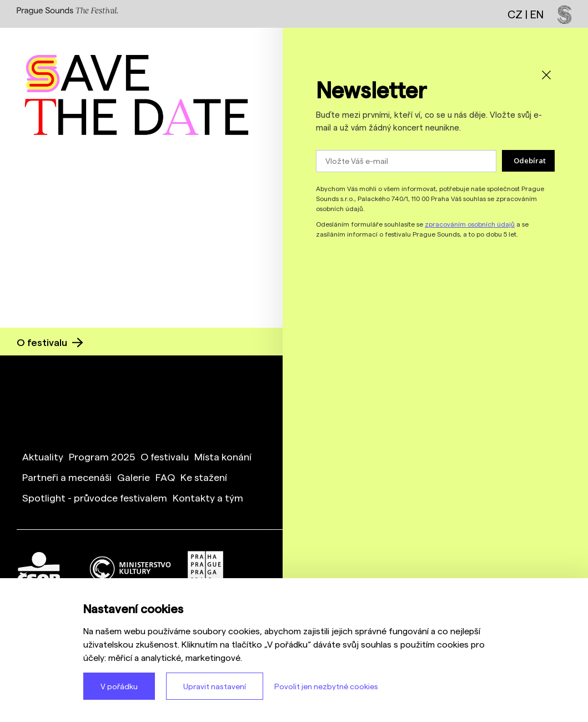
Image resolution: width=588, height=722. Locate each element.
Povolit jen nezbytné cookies (326, 686)
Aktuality (43, 456)
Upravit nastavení (215, 686)
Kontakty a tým (208, 497)
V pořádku (119, 686)
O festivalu (50, 342)
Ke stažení (204, 477)
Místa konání (223, 456)
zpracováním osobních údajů (470, 224)
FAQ (165, 477)
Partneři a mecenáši (67, 477)
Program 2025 (102, 456)
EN (537, 14)
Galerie (134, 477)
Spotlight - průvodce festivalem (95, 497)
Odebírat (530, 161)
